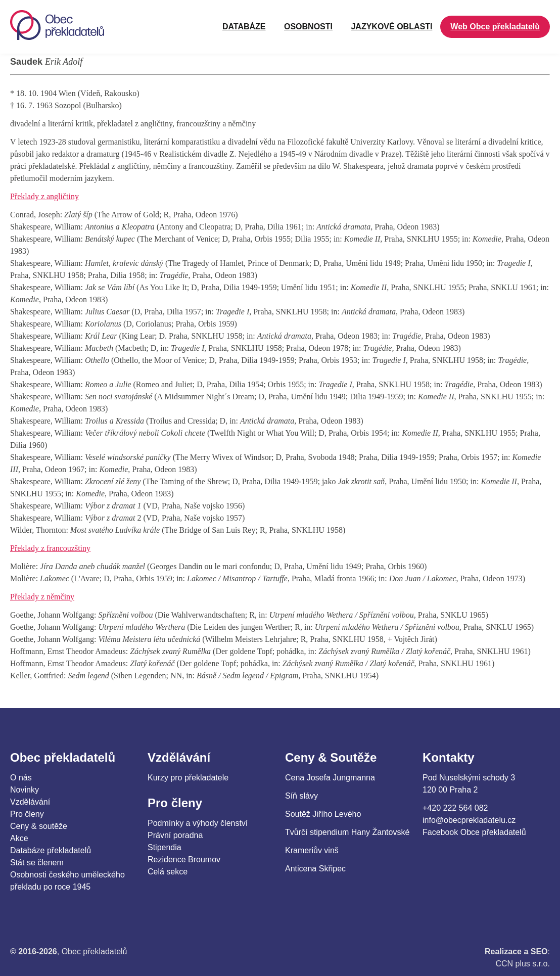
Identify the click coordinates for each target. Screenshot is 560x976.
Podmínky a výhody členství (198, 823)
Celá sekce (168, 872)
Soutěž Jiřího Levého (323, 814)
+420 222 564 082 (455, 808)
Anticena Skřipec (315, 869)
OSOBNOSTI (308, 27)
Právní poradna (175, 835)
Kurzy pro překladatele (188, 778)
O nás (21, 778)
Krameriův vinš (312, 850)
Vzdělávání (30, 802)
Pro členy (27, 814)
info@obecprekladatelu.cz (469, 820)
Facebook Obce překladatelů (474, 832)
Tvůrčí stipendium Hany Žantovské (347, 832)
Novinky (25, 790)
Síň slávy (301, 796)
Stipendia (165, 847)
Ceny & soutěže (39, 826)
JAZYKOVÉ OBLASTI (391, 27)
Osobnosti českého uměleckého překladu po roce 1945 (67, 881)
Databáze (244, 27)
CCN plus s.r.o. (523, 964)
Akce (19, 838)
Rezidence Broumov (184, 859)
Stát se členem (37, 863)
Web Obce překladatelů (495, 27)
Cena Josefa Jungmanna (330, 778)
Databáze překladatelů (51, 850)
